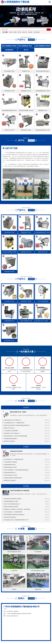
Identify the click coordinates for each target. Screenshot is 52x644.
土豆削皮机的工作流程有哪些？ (11, 431)
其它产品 (26, 50)
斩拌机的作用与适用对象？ (10, 517)
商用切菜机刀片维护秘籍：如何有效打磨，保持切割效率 (17, 509)
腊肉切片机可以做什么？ (10, 428)
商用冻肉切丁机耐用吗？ (10, 441)
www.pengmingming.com (12, 616)
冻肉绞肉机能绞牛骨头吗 (10, 465)
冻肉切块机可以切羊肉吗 (16, 451)
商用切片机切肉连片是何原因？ (11, 507)
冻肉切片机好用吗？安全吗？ (11, 475)
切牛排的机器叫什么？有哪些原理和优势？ (14, 459)
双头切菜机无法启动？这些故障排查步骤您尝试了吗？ (17, 520)
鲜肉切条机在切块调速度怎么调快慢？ (13, 499)
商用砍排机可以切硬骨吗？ (10, 480)
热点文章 (26, 407)
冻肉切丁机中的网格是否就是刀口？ (12, 504)
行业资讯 (26, 447)
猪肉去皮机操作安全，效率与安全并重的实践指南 (16, 436)
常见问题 (26, 486)
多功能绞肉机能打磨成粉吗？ (11, 439)
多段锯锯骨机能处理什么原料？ (11, 501)
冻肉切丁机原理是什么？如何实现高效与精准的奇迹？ (17, 470)
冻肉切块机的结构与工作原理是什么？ (13, 420)
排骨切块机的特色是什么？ (10, 473)
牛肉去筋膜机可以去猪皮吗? (11, 462)
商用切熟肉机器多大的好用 (10, 467)
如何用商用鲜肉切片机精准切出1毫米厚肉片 (14, 515)
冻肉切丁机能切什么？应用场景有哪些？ (13, 512)
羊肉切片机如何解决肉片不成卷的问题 (20, 491)
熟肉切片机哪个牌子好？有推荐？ (18, 412)
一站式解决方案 (26, 352)
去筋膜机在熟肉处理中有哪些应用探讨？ (13, 478)
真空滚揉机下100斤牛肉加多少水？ (12, 433)
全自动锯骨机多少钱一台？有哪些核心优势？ (14, 423)
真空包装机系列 (9, 50)
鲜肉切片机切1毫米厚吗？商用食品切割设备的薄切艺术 (17, 425)
